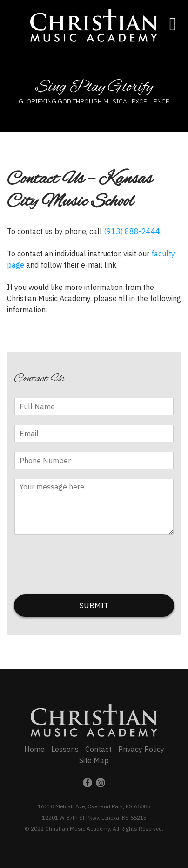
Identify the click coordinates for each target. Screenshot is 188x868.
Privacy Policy (141, 749)
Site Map (94, 760)
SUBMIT (94, 606)
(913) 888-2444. (133, 231)
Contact (98, 749)
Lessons (65, 749)
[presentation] (85, 579)
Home (34, 749)
